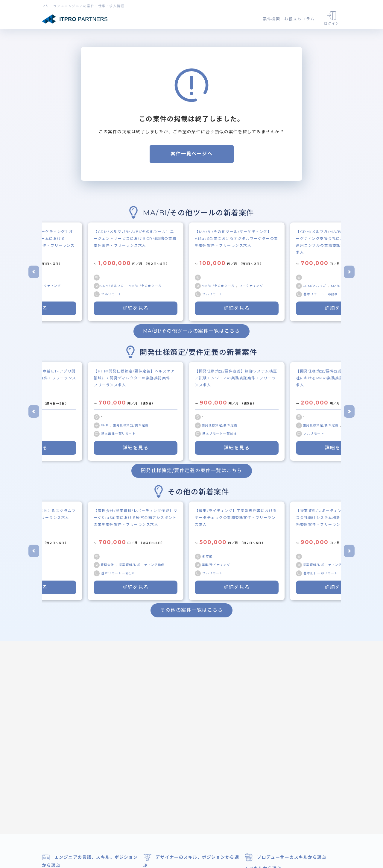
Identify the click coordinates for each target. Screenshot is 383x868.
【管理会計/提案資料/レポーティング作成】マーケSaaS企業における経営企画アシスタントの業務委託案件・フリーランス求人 (136, 518)
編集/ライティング (216, 565)
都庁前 (208, 556)
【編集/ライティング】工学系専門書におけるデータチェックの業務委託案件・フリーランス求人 (236, 518)
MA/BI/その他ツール (145, 286)
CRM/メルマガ (113, 286)
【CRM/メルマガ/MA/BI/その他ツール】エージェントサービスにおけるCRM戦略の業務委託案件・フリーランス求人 (135, 238)
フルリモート (111, 294)
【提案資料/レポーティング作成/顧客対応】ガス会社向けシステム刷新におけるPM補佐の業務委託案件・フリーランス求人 (338, 518)
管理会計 (108, 565)
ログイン (332, 18)
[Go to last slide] (34, 272)
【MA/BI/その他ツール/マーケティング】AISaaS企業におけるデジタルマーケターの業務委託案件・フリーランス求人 (237, 238)
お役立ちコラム (300, 19)
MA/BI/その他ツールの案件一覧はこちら (192, 331)
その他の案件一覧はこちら (191, 610)
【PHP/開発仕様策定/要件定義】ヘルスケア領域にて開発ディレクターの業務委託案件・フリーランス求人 (134, 378)
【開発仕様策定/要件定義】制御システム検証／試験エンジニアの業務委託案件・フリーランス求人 (236, 378)
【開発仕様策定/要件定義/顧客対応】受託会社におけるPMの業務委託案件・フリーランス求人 (338, 378)
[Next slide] (349, 272)
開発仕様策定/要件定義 (131, 425)
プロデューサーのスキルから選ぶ (285, 857)
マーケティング (49, 286)
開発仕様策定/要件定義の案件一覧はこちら (192, 471)
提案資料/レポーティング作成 (142, 565)
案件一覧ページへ (191, 154)
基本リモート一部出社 (321, 294)
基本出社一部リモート (118, 434)
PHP (105, 425)
